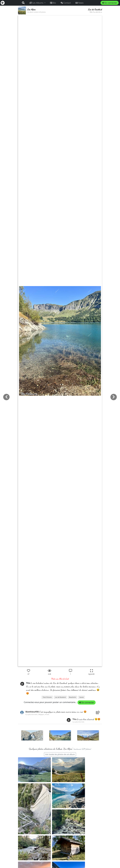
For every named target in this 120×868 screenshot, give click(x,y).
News (80, 3)
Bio (53, 3)
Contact (66, 3)
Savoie (81, 697)
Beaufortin (73, 697)
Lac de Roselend (60, 697)
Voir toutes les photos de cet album (60, 754)
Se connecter (110, 3)
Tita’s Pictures (47, 697)
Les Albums (37, 3)
